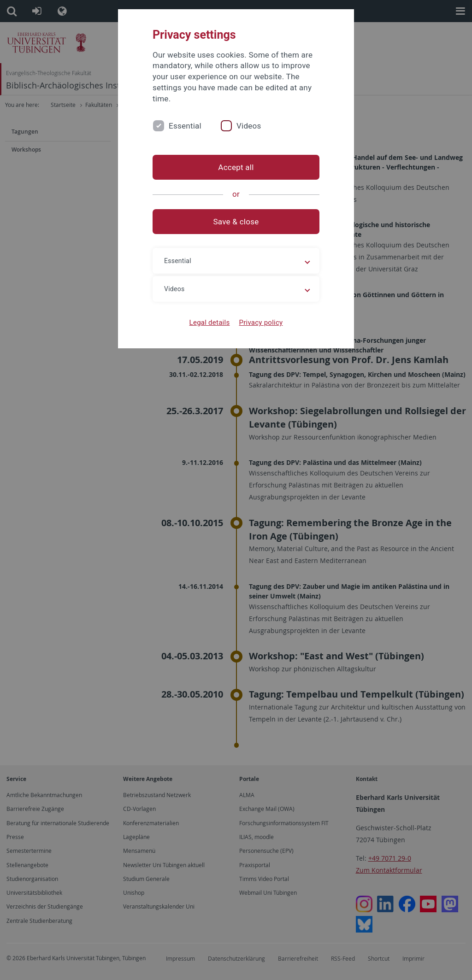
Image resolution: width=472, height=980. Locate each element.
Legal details (210, 323)
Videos (249, 126)
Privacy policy (261, 323)
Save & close (236, 222)
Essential (185, 126)
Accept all (236, 167)
